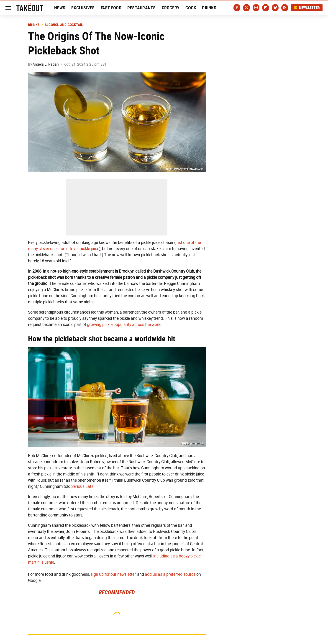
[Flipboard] (266, 8)
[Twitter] (246, 8)
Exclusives (83, 8)
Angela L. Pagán (46, 64)
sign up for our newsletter (113, 574)
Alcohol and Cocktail (64, 25)
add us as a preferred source (170, 574)
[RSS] (285, 8)
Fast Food (111, 8)
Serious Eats (82, 486)
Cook (191, 8)
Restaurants (142, 8)
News (60, 8)
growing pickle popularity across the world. (125, 325)
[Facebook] (237, 8)
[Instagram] (256, 8)
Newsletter (307, 8)
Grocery (171, 8)
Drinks (209, 8)
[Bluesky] (275, 8)
